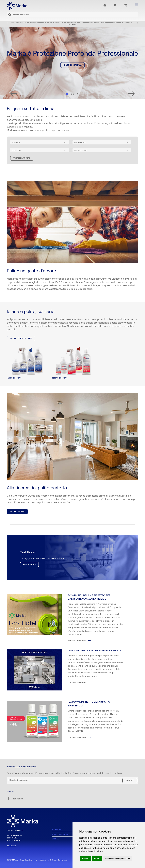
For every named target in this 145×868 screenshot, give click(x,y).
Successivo (137, 23)
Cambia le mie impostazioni (117, 859)
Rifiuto (97, 859)
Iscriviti (130, 781)
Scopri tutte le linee (21, 339)
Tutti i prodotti (22, 158)
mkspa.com (11, 846)
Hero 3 (78, 94)
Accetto (86, 859)
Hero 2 (72, 94)
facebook (15, 799)
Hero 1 (67, 94)
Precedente (8, 23)
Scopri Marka (72, 65)
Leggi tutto (29, 565)
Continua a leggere (77, 641)
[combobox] (72, 15)
